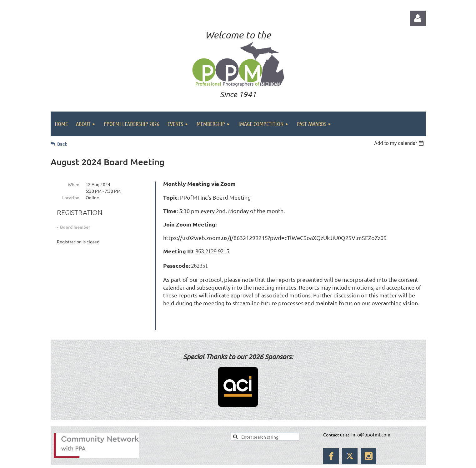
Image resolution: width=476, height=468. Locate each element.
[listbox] (400, 143)
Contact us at (336, 419)
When (74, 184)
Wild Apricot (350, 460)
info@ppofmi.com (371, 418)
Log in (418, 18)
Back (62, 144)
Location (71, 197)
